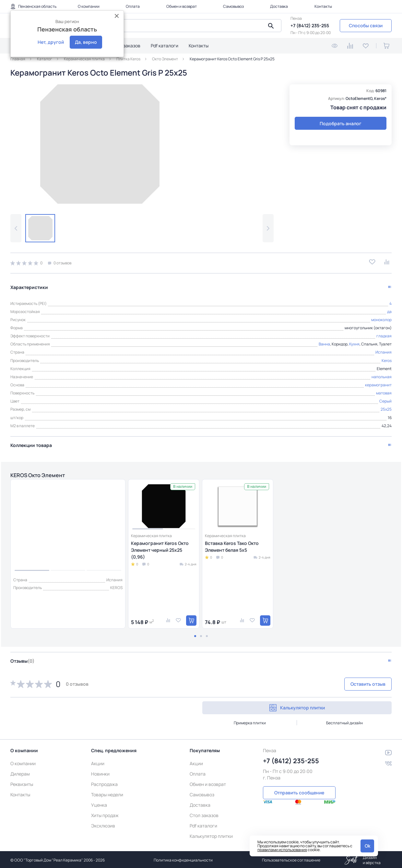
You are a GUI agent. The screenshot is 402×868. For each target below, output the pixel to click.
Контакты (323, 6)
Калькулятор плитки (297, 706)
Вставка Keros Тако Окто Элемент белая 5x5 (232, 545)
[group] (100, 144)
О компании (89, 6)
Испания (384, 349)
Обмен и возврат (182, 6)
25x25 (386, 406)
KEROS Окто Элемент (44, 473)
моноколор (381, 316)
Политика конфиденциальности (183, 859)
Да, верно (86, 42)
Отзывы (22, 660)
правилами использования (282, 850)
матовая (384, 390)
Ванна (324, 341)
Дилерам (20, 772)
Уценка (99, 804)
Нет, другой (51, 42)
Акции (98, 762)
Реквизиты (22, 783)
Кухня (354, 341)
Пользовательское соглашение (291, 859)
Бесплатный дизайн (344, 722)
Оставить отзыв (357, 683)
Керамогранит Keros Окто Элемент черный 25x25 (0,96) (160, 549)
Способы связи (366, 25)
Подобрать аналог (341, 123)
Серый (385, 398)
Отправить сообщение (299, 791)
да (389, 308)
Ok (367, 846)
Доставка (279, 6)
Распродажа (104, 783)
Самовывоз (233, 6)
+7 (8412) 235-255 (310, 25)
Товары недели (107, 793)
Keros (387, 357)
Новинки (100, 772)
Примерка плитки (250, 722)
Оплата (133, 6)
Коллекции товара (31, 442)
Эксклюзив (103, 824)
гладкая (384, 333)
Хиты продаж (105, 814)
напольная (382, 374)
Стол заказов (126, 46)
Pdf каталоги (165, 46)
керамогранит (378, 382)
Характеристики (29, 284)
